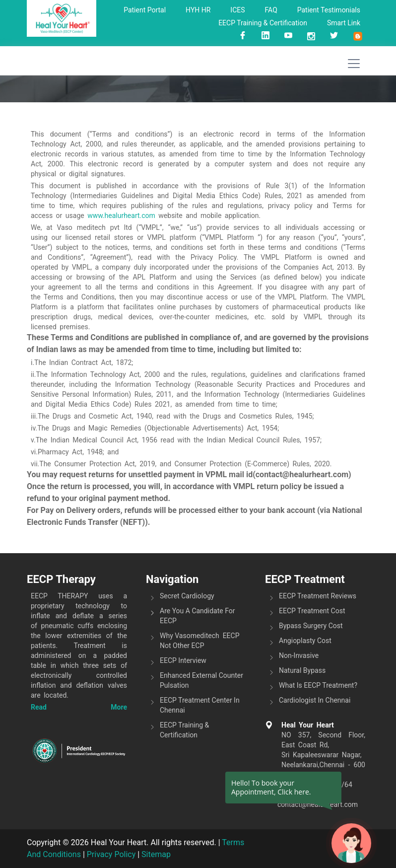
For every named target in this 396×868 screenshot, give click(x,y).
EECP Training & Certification (263, 23)
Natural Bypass (302, 670)
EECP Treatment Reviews (318, 596)
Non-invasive (299, 655)
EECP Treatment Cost (312, 611)
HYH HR (198, 10)
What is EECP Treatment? (318, 685)
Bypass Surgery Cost (311, 626)
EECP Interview (183, 660)
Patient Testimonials (329, 10)
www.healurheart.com (121, 216)
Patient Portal (145, 10)
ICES (237, 10)
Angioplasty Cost (305, 641)
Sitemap (156, 854)
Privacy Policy (111, 854)
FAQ (271, 10)
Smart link (344, 23)
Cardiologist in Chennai (315, 700)
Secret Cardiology (187, 596)
